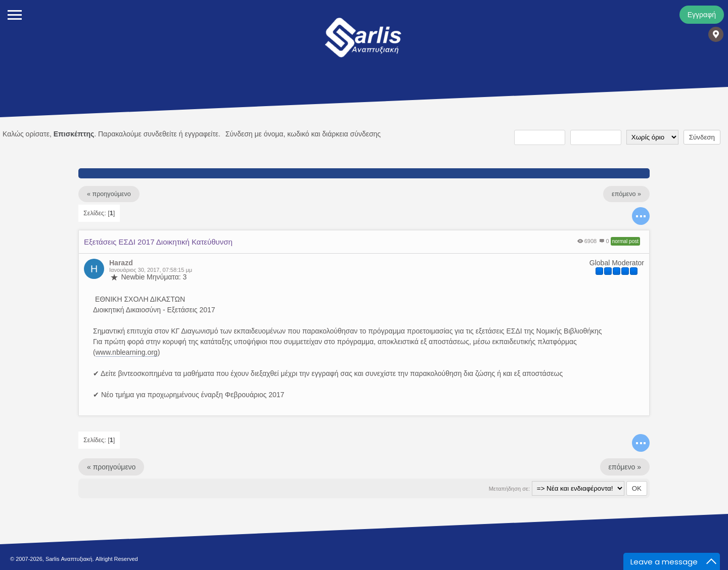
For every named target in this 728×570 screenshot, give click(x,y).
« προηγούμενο (109, 194)
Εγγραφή (702, 15)
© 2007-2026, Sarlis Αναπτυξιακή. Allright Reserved (74, 559)
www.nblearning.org (127, 352)
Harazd (121, 263)
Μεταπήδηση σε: (509, 489)
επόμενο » (626, 194)
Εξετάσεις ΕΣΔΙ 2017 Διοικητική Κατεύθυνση (158, 242)
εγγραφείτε (201, 134)
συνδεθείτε (160, 134)
